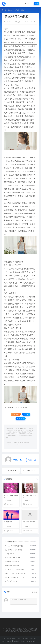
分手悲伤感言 (8, 522)
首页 (5, 10)
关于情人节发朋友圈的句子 (11, 496)
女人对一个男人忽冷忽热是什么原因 (16, 569)
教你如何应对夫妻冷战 (13, 566)
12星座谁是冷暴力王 (12, 562)
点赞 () (21, 419)
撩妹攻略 (10, 10)
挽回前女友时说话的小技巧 (18, 471)
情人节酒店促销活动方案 (30, 496)
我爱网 (9, 443)
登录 (37, 4)
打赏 (26, 414)
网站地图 (15, 641)
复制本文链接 (33, 460)
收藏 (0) (16, 414)
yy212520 (9, 22)
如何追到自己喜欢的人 (30, 522)
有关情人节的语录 (11, 581)
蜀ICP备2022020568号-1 (28, 641)
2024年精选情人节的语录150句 (16, 573)
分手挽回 (17, 10)
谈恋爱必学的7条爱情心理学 (15, 577)
